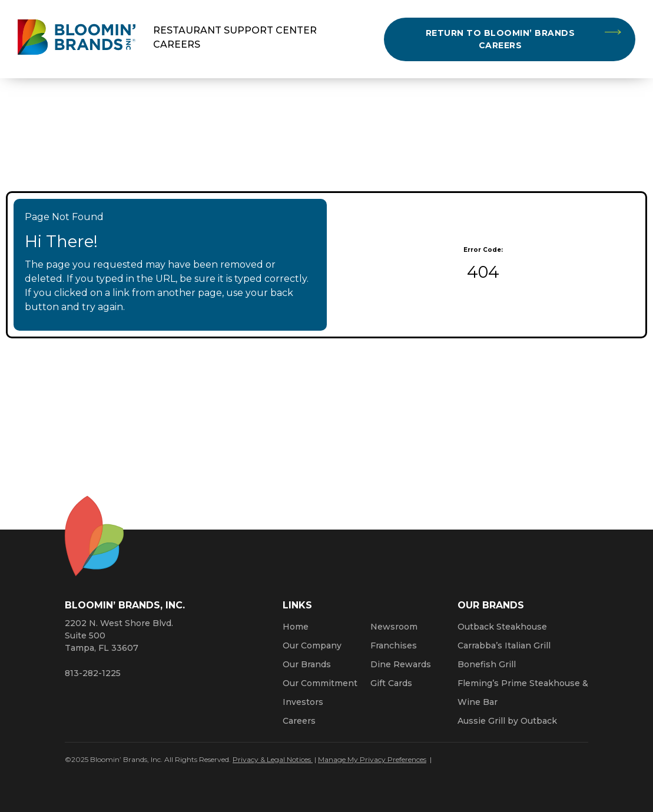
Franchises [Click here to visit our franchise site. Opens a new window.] (394, 645)
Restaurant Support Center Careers (235, 37)
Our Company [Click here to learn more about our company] (312, 645)
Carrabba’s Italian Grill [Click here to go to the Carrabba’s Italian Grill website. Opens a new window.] (504, 645)
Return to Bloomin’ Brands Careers (500, 39)
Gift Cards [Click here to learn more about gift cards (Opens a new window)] (391, 683)
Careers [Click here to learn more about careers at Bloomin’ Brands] (299, 721)
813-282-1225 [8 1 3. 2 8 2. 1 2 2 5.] (93, 673)
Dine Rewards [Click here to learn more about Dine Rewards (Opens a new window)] (401, 664)
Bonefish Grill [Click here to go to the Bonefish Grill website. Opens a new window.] (487, 664)
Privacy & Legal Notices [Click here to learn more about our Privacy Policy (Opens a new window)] (273, 759)
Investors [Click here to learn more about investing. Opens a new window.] (303, 702)
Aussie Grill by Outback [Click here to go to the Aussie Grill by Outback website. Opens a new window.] (507, 721)
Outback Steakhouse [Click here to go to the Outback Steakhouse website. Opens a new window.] (502, 627)
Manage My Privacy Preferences (372, 759)
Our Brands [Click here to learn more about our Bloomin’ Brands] (307, 664)
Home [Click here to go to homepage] (296, 627)
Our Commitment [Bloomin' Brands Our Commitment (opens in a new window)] (320, 683)
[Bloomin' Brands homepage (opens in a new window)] (77, 39)
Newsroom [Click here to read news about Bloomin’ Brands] (394, 627)
